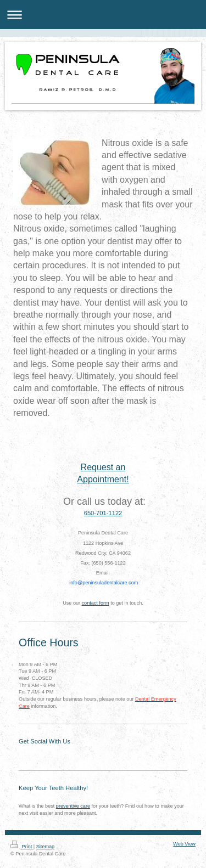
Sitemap (45, 847)
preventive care (73, 806)
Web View (184, 844)
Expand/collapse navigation (103, 15)
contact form (96, 603)
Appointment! (103, 479)
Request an (103, 467)
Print (22, 847)
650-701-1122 (103, 513)
